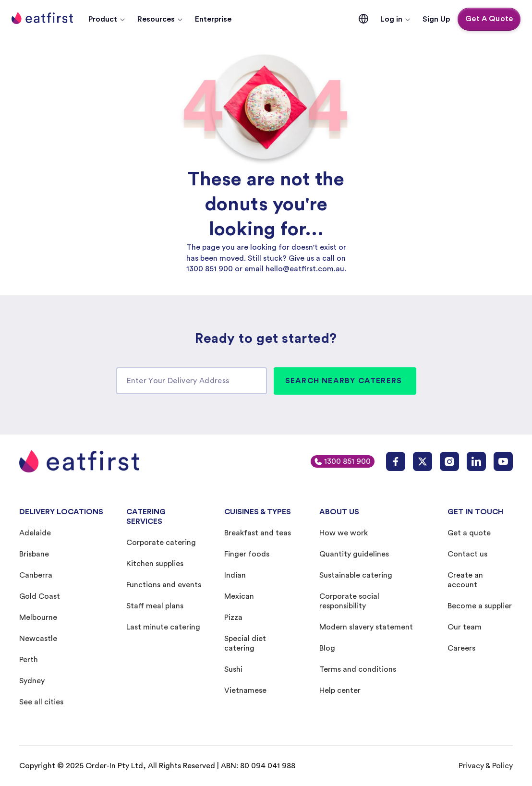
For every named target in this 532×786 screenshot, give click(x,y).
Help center (340, 690)
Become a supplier (480, 606)
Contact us (467, 554)
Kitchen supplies (155, 564)
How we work (344, 533)
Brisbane (34, 554)
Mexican (239, 596)
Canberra (36, 575)
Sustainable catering (356, 575)
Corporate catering (161, 543)
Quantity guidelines (354, 554)
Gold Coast (40, 596)
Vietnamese (245, 690)
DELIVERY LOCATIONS (61, 512)
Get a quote (469, 533)
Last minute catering (163, 627)
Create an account (465, 580)
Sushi (233, 669)
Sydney (32, 681)
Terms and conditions (358, 669)
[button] (107, 19)
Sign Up (436, 19)
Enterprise (213, 19)
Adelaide (35, 533)
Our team (465, 627)
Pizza (233, 617)
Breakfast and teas (258, 533)
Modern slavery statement (366, 627)
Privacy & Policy (486, 766)
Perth (29, 660)
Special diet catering (245, 643)
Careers (461, 648)
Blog (327, 648)
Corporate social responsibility (349, 601)
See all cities (41, 702)
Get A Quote (489, 19)
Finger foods (247, 554)
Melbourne (38, 617)
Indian (235, 575)
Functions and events (164, 585)
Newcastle (38, 639)
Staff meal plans (155, 606)
